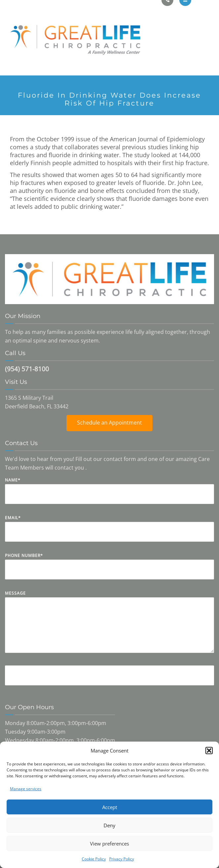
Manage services (26, 789)
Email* (109, 533)
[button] (209, 751)
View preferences (109, 844)
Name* (109, 496)
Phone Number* (109, 571)
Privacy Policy (122, 859)
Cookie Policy (94, 859)
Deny (109, 825)
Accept (110, 807)
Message (109, 627)
